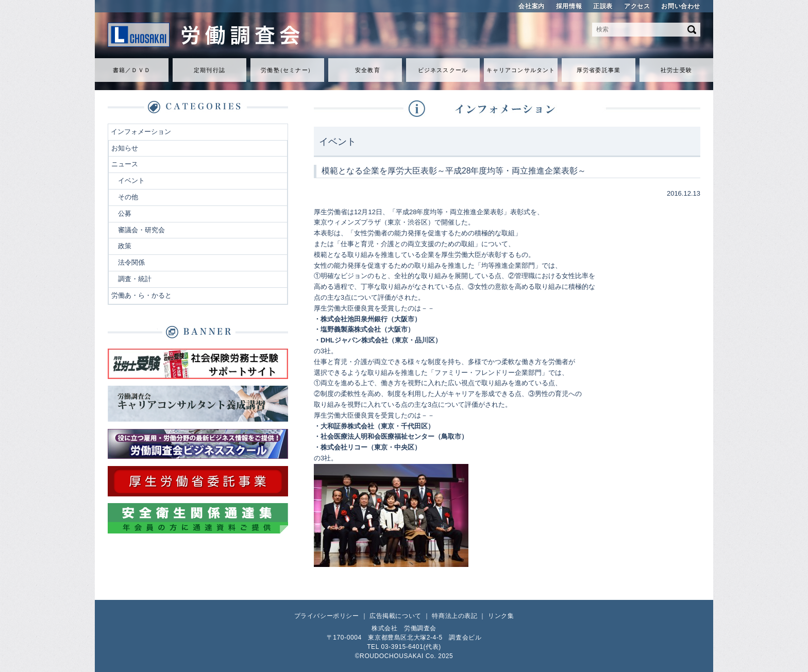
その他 (128, 197)
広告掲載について (395, 616)
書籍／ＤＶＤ (132, 70)
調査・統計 (135, 279)
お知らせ (125, 148)
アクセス (637, 6)
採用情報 (569, 6)
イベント (131, 180)
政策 (125, 246)
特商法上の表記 (454, 616)
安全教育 (367, 70)
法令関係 (131, 262)
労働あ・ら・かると (141, 295)
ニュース (125, 164)
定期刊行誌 (209, 70)
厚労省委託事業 (599, 70)
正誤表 (603, 6)
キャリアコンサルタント (521, 70)
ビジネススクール (443, 70)
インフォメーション (141, 132)
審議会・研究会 (141, 230)
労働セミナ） (287, 70)
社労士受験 (676, 70)
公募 (125, 213)
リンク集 (501, 616)
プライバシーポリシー (327, 616)
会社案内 (531, 6)
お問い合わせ (681, 6)
